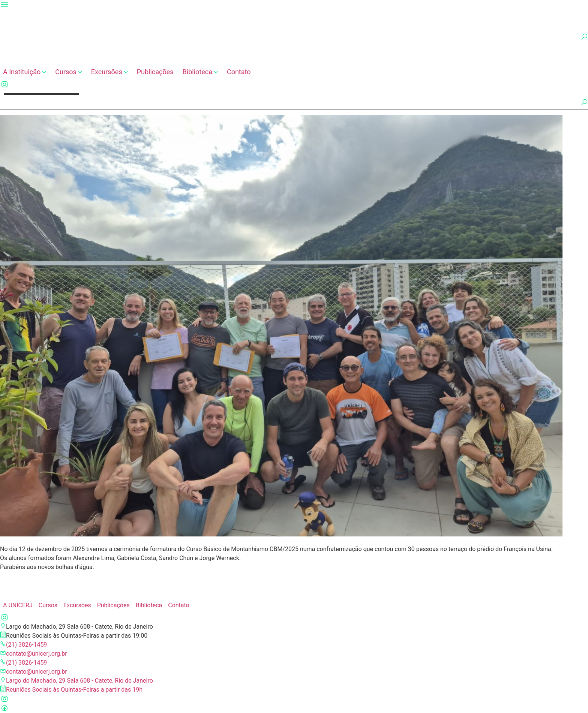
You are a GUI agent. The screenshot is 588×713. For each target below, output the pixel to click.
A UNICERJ (18, 605)
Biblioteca (200, 72)
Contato (239, 72)
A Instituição (25, 72)
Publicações (155, 72)
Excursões (109, 72)
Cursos (69, 72)
